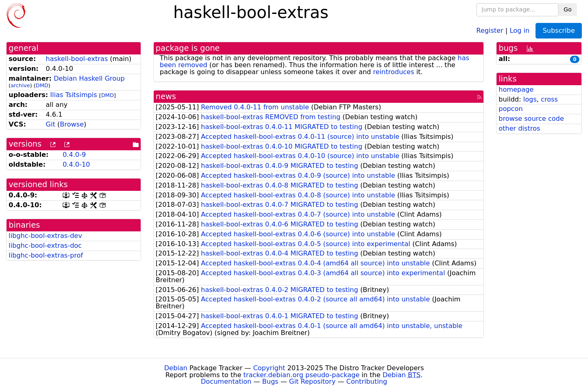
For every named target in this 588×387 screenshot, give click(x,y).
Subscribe (559, 31)
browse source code (531, 119)
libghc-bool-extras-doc (45, 246)
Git (51, 124)
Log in (520, 30)
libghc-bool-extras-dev (45, 236)
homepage (516, 89)
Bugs (270, 381)
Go (568, 9)
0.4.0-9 (74, 155)
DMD (42, 85)
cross (549, 99)
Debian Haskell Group (89, 78)
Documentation (226, 381)
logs (530, 99)
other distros (519, 128)
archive (20, 85)
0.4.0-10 (76, 164)
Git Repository (312, 381)
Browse (72, 124)
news (166, 96)
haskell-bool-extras (77, 59)
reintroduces (394, 72)
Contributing (367, 381)
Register (490, 30)
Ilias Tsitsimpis (73, 95)
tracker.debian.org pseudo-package (302, 375)
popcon (511, 109)
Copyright (269, 368)
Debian (176, 368)
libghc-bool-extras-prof (46, 255)
